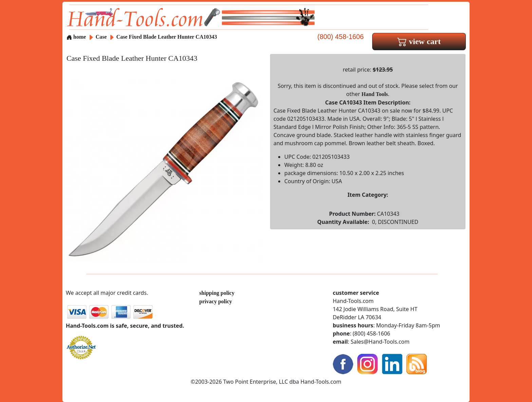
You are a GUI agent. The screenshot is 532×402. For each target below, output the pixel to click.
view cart (419, 41)
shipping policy (217, 293)
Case (102, 37)
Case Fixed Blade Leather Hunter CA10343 (167, 37)
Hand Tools (375, 94)
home (76, 37)
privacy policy (215, 301)
